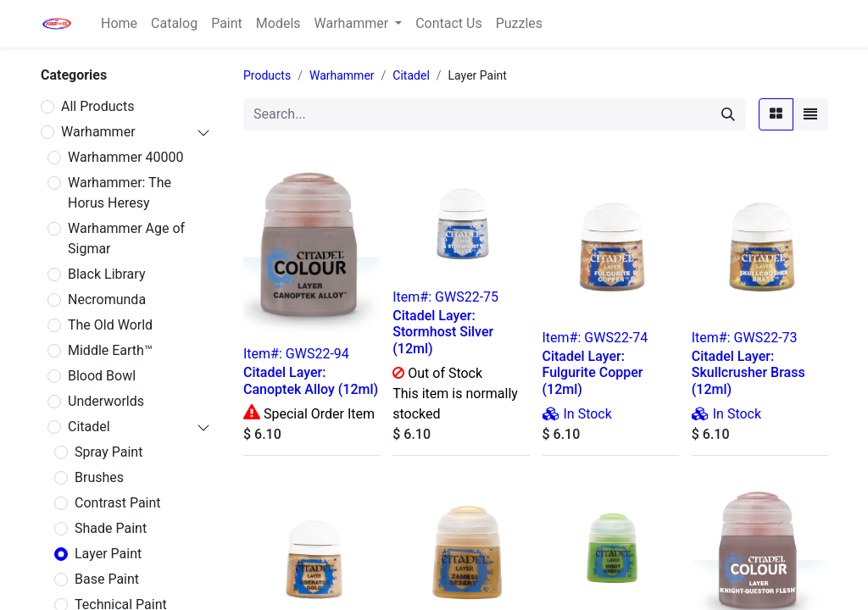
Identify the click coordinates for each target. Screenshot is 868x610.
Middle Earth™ (110, 350)
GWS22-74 (616, 338)
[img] (551, 413)
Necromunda (107, 299)
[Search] (728, 114)
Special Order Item (317, 414)
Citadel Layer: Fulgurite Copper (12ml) (593, 372)
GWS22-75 (467, 297)
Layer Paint (108, 554)
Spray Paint (108, 452)
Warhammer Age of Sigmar (126, 238)
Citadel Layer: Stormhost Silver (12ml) (443, 332)
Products (267, 75)
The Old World (110, 325)
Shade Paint (111, 528)
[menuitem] (119, 24)
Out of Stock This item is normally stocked (455, 394)
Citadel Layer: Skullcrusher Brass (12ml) (748, 372)
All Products (97, 106)
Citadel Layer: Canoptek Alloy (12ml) (311, 380)
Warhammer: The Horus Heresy (120, 193)
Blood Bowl (102, 376)
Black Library (106, 274)
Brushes (99, 477)
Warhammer (98, 132)
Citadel (89, 427)
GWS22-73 (766, 338)
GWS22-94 (317, 354)
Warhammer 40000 (125, 157)
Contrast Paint (118, 503)
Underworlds (106, 401)
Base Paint (107, 579)
